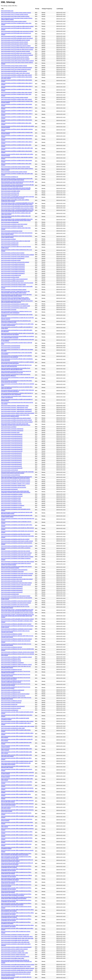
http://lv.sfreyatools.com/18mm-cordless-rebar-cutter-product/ (16, 92)
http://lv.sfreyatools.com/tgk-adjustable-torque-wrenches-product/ (17, 619)
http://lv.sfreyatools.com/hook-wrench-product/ (13, 253)
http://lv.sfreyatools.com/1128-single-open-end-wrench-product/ (17, 55)
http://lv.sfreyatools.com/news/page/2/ (11, 348)
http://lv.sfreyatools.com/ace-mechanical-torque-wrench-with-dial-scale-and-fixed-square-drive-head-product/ (17, 185)
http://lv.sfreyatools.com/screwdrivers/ (11, 475)
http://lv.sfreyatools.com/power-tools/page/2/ (12, 429)
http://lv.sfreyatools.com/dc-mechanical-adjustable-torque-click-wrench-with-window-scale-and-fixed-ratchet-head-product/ (17, 220)
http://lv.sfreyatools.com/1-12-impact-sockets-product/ (15, 14)
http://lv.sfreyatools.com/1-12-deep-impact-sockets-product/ (16, 13)
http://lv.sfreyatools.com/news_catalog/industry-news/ (15, 407)
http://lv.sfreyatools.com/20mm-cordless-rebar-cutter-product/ (16, 99)
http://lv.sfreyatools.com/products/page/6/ (11, 460)
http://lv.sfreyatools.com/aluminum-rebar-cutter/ (13, 728)
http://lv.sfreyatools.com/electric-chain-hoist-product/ (14, 224)
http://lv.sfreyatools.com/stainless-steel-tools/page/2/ (14, 570)
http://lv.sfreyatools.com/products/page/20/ (12, 468)
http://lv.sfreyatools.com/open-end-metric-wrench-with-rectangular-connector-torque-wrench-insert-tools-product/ (16, 424)
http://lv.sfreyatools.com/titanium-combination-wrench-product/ (17, 629)
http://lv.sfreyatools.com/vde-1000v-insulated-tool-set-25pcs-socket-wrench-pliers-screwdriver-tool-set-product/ (16, 898)
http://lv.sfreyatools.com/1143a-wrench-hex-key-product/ (15, 59)
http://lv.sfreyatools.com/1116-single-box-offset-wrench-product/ (17, 49)
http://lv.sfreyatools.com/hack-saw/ (10, 243)
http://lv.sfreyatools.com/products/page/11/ (12, 436)
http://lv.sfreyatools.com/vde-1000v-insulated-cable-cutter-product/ (18, 726)
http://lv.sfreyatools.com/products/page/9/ (11, 466)
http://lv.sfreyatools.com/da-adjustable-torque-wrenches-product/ (17, 206)
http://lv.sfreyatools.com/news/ (9, 310)
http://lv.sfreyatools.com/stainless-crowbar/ (12, 494)
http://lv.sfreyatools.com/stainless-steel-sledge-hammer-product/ (17, 557)
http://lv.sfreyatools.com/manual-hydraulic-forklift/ (13, 285)
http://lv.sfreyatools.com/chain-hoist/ (10, 193)
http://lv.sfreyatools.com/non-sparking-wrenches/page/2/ (15, 956)
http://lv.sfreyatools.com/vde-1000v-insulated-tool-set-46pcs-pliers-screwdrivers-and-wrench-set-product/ (16, 904)
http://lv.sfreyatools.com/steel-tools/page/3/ (12, 588)
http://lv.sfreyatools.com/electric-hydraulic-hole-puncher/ (15, 935)
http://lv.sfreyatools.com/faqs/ (8, 239)
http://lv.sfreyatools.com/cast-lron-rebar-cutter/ (13, 951)
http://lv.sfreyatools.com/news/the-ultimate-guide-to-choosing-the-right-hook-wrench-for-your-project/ (18, 334)
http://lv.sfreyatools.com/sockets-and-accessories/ (14, 487)
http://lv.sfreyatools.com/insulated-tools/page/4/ (13, 268)
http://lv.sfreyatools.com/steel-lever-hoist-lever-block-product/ (16, 583)
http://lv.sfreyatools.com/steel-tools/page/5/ (12, 592)
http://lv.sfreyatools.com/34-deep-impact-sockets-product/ (16, 167)
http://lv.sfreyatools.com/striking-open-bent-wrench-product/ (16, 603)
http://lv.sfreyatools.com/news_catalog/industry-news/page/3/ (16, 411)
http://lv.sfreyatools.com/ (7, 11)
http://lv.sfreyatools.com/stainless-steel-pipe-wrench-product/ (16, 553)
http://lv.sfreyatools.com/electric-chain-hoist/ (12, 226)
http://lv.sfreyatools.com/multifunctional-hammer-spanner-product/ (18, 968)
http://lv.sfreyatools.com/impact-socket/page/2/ (13, 258)
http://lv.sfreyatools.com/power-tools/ (10, 432)
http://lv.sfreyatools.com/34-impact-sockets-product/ (14, 172)
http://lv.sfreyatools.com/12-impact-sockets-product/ (14, 66)
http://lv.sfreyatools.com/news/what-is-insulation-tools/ (15, 304)
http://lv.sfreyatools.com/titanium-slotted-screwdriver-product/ (16, 664)
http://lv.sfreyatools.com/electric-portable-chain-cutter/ (15, 953)
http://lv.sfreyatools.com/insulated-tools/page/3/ (13, 266)
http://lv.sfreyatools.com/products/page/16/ (12, 446)
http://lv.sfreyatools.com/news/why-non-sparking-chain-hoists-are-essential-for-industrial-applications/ (18, 391)
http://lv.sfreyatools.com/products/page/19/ (12, 451)
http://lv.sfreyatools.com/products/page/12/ (12, 438)
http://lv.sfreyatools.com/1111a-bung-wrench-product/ (15, 42)
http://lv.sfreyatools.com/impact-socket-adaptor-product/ (15, 256)
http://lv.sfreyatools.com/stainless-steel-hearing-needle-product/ (17, 541)
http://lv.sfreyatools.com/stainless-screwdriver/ (13, 505)
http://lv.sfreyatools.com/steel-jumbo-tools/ (12, 581)
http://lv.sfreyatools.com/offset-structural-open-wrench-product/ (17, 422)
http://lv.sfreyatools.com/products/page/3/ (11, 455)
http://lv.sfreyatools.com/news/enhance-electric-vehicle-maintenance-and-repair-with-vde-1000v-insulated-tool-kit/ (16, 298)
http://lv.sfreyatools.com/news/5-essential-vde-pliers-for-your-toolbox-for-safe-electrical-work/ (16, 366)
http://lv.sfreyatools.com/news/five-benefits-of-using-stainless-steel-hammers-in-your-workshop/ (17, 356)
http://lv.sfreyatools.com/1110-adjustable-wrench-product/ (16, 40)
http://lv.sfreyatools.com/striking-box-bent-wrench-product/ (16, 596)
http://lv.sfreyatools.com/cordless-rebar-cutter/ (13, 958)
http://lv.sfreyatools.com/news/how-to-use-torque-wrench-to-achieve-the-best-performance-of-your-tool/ (16, 372)
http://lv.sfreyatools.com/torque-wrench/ (11, 708)
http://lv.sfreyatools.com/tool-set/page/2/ (11, 703)
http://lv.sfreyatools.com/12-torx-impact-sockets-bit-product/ (16, 69)
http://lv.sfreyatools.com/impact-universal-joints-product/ (15, 262)
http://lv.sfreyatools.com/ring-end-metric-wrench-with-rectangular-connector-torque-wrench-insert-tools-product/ (17, 472)
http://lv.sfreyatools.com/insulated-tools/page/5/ (13, 270)
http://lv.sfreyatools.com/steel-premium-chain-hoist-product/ (16, 585)
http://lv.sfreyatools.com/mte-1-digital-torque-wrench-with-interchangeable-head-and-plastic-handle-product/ (16, 292)
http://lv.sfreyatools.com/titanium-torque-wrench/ (13, 696)
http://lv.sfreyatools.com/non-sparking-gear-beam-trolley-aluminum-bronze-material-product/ (15, 416)
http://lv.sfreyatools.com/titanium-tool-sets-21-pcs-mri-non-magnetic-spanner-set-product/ (16, 678)
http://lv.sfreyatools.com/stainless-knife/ (11, 500)
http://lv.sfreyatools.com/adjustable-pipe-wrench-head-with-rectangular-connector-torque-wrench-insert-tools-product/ (16, 188)
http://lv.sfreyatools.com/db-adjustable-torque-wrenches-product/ (17, 208)
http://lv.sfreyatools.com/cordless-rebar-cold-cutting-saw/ (15, 942)
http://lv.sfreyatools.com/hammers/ (10, 245)
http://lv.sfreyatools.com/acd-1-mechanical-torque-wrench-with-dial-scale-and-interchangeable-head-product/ (17, 179)
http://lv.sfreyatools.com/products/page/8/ (11, 464)
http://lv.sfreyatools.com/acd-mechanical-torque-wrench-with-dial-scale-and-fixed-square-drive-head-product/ (17, 182)
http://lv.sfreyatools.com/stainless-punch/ (11, 504)
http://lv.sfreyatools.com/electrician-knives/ (12, 231)
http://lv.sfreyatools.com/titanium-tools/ (11, 692)
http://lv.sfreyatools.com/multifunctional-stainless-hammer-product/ (18, 965)
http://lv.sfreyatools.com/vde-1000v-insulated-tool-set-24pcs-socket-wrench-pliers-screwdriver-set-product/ (16, 895)
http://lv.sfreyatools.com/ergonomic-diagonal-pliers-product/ (16, 972)
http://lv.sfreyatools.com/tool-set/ (9, 704)
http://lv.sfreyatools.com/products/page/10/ (12, 434)
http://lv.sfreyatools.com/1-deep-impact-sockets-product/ (15, 16)
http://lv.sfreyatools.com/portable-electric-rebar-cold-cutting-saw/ (17, 938)
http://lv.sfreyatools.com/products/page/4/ (11, 457)
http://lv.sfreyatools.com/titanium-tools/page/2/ (13, 690)
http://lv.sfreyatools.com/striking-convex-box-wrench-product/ (16, 601)
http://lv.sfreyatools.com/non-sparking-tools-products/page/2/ (16, 947)
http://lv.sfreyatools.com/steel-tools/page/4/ (12, 590)
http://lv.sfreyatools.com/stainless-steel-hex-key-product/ (15, 539)
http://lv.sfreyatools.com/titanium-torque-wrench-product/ (15, 694)
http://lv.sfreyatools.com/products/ (10, 470)
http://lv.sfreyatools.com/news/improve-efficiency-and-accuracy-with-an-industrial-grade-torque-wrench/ (17, 301)
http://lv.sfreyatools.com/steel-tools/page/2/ (12, 586)
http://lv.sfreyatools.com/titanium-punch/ (11, 661)
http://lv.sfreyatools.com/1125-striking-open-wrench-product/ (16, 53)
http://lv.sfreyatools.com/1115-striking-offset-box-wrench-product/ (17, 48)
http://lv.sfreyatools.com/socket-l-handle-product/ (13, 485)
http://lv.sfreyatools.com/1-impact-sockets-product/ (14, 21)
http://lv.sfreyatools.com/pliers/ (9, 427)
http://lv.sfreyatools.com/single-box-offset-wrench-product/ (16, 480)
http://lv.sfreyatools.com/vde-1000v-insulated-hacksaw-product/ (17, 761)
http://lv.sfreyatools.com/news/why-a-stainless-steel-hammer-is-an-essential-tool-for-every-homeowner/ (17, 394)
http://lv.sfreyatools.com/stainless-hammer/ (12, 496)
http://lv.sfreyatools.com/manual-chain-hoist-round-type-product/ (17, 283)
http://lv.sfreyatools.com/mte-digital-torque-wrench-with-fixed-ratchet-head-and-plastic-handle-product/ (16, 295)
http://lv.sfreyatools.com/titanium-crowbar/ (12, 634)
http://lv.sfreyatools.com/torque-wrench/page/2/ (13, 706)
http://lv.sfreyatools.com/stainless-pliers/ (11, 502)
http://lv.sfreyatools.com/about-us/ (10, 177)
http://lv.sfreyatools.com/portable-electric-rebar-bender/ (15, 940)
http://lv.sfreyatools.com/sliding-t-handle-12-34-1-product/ (15, 484)
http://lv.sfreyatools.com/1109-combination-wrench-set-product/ (17, 38)
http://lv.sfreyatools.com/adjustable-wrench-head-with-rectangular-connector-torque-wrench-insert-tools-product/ (18, 197)
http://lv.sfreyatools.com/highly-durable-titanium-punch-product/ (17, 970)
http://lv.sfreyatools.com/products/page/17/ (12, 447)
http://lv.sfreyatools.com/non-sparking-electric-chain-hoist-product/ (18, 413)
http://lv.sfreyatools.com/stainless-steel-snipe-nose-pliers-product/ (18, 562)
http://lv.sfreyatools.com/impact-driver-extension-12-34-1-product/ (18, 255)
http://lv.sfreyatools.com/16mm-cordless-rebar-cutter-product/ (16, 75)
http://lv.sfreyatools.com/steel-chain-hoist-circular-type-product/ (17, 579)
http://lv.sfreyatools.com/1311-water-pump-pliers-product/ (15, 73)
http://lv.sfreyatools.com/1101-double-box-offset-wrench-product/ (17, 26)
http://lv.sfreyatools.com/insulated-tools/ (11, 275)
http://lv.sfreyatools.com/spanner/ (9, 489)
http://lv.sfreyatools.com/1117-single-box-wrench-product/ (16, 51)
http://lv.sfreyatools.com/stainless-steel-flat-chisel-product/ (16, 534)
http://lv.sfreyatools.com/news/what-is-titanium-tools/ (14, 308)
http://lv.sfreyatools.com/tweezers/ (10, 710)
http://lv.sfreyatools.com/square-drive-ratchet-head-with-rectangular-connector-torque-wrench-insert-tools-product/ (16, 492)
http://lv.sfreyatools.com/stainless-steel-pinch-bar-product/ (16, 551)
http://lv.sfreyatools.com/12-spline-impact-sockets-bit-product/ (17, 67)
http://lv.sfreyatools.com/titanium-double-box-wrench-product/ (16, 639)
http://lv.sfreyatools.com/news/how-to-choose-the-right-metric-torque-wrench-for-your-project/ (17, 381)
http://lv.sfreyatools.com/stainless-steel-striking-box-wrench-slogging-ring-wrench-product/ (16, 564)
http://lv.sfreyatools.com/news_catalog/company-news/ (15, 406)
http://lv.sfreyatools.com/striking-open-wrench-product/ (15, 605)
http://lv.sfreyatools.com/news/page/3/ (11, 346)
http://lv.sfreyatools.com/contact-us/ (10, 195)
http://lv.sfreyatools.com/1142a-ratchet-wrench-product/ (15, 57)
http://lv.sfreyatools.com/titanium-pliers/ (11, 659)
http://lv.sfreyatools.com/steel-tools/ (10, 594)
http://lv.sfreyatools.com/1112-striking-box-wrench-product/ (16, 46)
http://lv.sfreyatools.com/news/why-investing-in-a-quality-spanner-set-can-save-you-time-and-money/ (18, 363)
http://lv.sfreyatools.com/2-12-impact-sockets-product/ (15, 97)
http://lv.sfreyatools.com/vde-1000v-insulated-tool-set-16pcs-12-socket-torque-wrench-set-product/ (17, 863)
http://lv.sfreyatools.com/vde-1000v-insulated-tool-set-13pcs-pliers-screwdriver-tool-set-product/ (16, 857)
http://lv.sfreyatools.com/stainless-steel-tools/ (12, 572)
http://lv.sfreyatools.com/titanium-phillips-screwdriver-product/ (16, 657)
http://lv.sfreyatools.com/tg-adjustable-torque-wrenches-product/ (17, 613)
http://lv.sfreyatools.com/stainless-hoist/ (11, 498)
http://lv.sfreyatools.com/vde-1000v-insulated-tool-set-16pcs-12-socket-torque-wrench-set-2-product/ (17, 860)
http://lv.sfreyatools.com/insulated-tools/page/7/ (13, 273)
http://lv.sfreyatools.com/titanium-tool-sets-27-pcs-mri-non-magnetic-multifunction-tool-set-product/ (16, 681)
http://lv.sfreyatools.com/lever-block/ (10, 277)
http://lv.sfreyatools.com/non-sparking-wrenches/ (13, 955)
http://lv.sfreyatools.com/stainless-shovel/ (11, 507)
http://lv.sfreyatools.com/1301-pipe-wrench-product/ (14, 71)
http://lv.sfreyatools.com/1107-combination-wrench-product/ (16, 36)
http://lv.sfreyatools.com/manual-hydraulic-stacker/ (14, 290)
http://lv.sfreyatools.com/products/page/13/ (12, 440)
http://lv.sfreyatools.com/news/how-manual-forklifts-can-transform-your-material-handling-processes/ (18, 337)
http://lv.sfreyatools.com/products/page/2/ (11, 453)
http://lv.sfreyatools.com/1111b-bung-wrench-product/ (15, 44)
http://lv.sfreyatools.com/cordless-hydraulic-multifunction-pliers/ (17, 936)
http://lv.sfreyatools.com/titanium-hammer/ (12, 647)
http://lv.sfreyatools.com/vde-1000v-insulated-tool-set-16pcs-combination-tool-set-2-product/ (16, 867)
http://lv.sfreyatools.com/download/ (10, 222)
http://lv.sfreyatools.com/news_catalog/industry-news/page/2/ (16, 409)
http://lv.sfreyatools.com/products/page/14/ (12, 442)
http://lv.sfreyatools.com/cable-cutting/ (11, 191)
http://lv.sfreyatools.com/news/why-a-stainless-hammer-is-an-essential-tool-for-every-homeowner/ (16, 312)
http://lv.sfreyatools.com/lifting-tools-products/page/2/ (14, 279)
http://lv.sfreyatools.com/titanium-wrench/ (11, 701)
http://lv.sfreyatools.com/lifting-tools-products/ (12, 281)
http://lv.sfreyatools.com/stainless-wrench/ (12, 577)
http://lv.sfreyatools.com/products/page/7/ (11, 462)
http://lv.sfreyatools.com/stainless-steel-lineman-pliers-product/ (17, 546)
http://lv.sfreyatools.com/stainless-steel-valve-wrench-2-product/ (17, 573)
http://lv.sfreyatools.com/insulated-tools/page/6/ (13, 271)
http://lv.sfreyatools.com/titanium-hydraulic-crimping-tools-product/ (18, 652)
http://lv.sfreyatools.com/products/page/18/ (12, 449)
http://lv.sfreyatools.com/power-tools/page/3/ (12, 431)
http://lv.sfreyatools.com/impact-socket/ (11, 260)
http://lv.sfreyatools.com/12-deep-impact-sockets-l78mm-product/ (17, 61)
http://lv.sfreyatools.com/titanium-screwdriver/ (12, 663)
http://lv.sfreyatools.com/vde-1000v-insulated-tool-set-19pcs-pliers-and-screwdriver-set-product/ (16, 879)
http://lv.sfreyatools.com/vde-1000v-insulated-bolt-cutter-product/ (17, 721)
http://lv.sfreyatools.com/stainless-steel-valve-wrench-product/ (17, 575)
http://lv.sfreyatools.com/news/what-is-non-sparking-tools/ (16, 306)
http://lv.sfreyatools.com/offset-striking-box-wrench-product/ (16, 418)
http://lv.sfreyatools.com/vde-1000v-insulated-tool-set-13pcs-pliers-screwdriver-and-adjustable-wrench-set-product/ (16, 854)
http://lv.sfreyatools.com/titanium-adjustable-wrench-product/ (16, 624)
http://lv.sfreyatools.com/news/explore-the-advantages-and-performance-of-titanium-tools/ (16, 321)
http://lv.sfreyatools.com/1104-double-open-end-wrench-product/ (17, 31)
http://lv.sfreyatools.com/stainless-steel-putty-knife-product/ (16, 555)
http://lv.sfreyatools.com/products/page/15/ (12, 444)
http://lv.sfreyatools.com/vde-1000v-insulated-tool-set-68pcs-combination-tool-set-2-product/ (16, 916)
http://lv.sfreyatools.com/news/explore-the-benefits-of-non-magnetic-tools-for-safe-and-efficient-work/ (16, 369)
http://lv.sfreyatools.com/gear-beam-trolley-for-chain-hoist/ (16, 241)
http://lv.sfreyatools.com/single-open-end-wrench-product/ (16, 482)
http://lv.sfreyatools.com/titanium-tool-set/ (11, 669)
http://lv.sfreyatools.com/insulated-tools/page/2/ (13, 264)
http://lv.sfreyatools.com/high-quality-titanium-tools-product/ (16, 966)
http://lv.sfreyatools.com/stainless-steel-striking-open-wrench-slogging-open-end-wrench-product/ (16, 567)
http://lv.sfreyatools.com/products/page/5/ (11, 459)
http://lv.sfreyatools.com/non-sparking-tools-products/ (14, 949)
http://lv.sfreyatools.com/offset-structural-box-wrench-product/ (16, 420)
